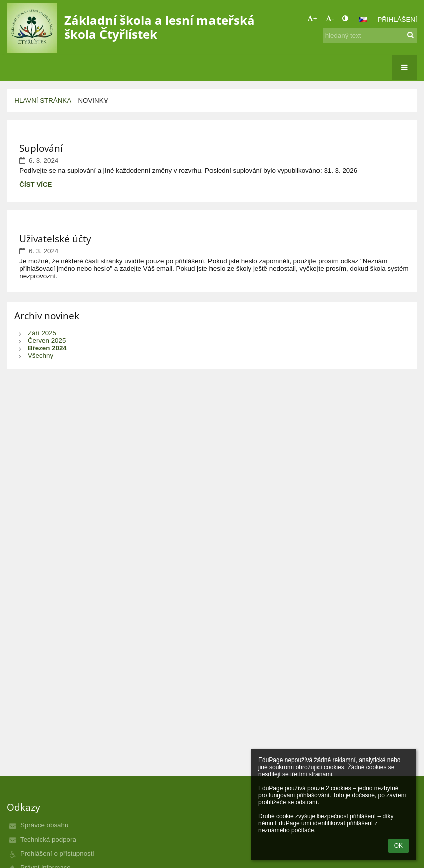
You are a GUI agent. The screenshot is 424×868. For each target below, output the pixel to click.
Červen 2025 (47, 340)
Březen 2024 (47, 348)
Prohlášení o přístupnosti (57, 854)
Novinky (93, 101)
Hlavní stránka (43, 101)
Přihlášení (397, 19)
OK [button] (399, 846)
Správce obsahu (44, 825)
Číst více (37, 184)
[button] (363, 20)
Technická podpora (48, 840)
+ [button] (312, 18)
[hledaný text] (370, 35)
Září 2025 (42, 333)
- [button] (330, 18)
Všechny (40, 355)
